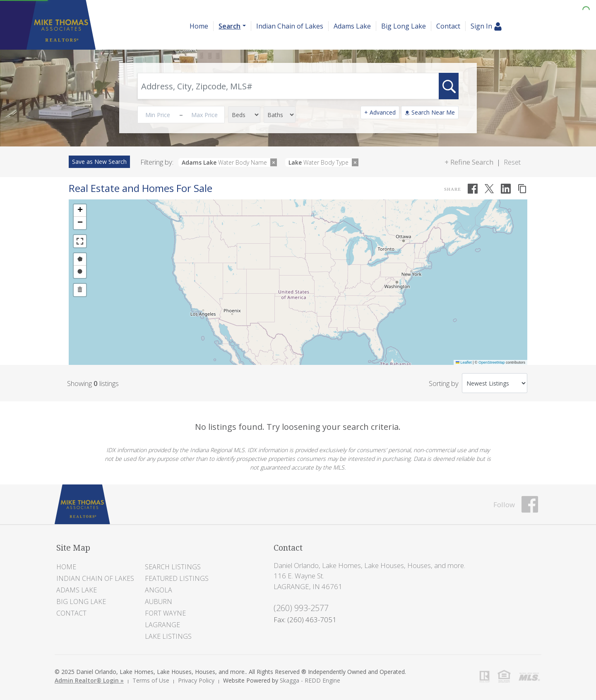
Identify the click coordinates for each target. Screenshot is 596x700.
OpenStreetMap (492, 362)
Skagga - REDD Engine (310, 680)
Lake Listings (168, 636)
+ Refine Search (469, 162)
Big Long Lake (404, 26)
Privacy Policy (196, 680)
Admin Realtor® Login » (89, 680)
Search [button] (230, 26)
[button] (80, 211)
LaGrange (162, 625)
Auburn (159, 602)
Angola (159, 590)
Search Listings (173, 567)
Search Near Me (430, 112)
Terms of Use (151, 680)
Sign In (486, 26)
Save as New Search (99, 162)
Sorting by (444, 383)
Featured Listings (177, 578)
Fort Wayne (165, 613)
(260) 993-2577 (301, 608)
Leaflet (464, 362)
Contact (448, 26)
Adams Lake (352, 26)
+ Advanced (380, 112)
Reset (512, 162)
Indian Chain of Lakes (290, 26)
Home (199, 26)
